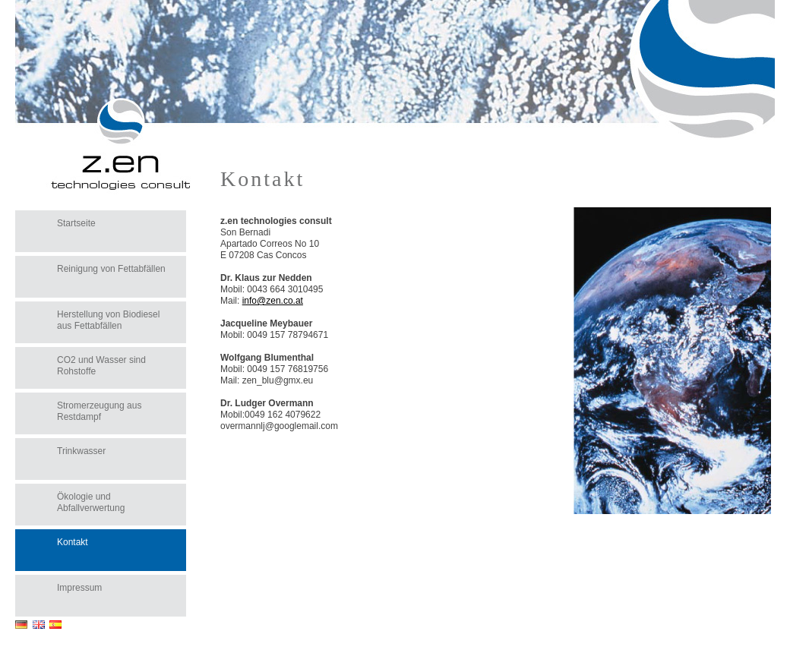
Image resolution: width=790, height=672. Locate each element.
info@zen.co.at (273, 301)
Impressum (79, 588)
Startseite (76, 223)
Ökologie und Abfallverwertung (91, 502)
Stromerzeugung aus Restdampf (99, 411)
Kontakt (73, 542)
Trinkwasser (81, 451)
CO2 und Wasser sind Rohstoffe (101, 366)
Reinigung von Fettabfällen (111, 269)
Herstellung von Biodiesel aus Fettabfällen (108, 320)
